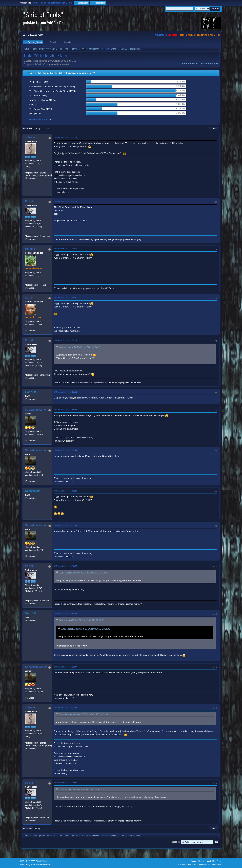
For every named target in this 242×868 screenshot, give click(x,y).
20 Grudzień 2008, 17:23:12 (65, 392)
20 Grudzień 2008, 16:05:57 (65, 249)
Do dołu (27, 129)
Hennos (30, 249)
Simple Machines (43, 861)
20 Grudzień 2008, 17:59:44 (65, 450)
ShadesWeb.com (43, 864)
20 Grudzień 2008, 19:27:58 (65, 707)
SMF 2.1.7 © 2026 (28, 861)
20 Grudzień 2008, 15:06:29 (65, 201)
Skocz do (176, 842)
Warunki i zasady (205, 861)
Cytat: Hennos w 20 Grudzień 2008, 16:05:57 (79, 347)
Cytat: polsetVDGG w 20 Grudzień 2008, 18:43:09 (81, 620)
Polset (29, 201)
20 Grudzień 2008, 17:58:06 (65, 410)
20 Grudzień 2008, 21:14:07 (65, 783)
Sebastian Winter (36, 410)
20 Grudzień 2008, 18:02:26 (65, 491)
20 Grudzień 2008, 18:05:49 (65, 525)
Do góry (28, 829)
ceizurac (30, 137)
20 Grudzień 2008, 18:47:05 (65, 613)
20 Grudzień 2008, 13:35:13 (65, 137)
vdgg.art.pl (173, 35)
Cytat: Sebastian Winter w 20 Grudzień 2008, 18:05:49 (83, 573)
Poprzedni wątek (190, 64)
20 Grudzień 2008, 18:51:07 (65, 667)
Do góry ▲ (218, 861)
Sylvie (114, 49)
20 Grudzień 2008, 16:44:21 (65, 298)
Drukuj (214, 129)
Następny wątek (209, 64)
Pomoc (193, 861)
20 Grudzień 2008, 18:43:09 (65, 566)
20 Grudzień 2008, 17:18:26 (65, 340)
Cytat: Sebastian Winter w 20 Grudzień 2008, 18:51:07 (83, 790)
